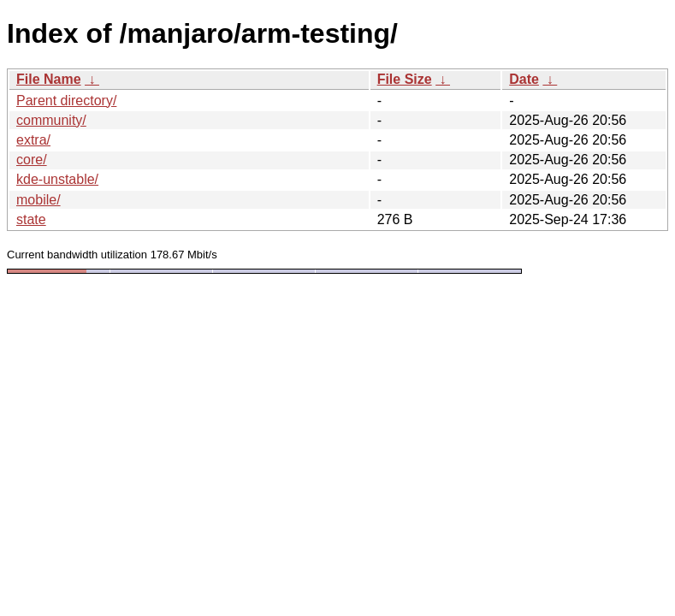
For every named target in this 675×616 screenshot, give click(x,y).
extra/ (33, 140)
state (31, 219)
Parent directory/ (66, 101)
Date (524, 79)
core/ (32, 160)
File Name (49, 79)
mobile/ (38, 200)
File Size (405, 79)
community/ (51, 120)
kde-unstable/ (57, 179)
